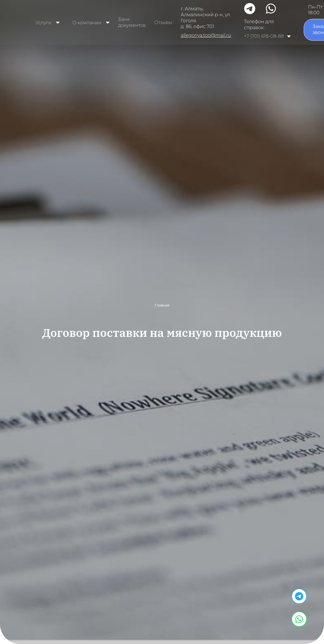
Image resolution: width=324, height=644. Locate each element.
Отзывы (163, 22)
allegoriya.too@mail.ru (206, 35)
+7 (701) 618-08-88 (264, 36)
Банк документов (132, 22)
